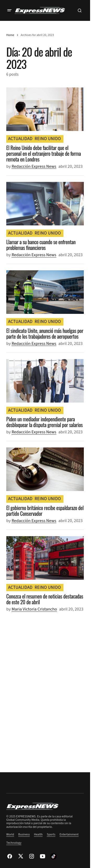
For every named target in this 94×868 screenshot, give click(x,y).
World (10, 834)
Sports (51, 834)
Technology (14, 843)
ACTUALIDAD (20, 139)
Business (24, 834)
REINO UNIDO (48, 139)
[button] (9, 10)
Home (10, 35)
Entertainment (69, 834)
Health (38, 834)
